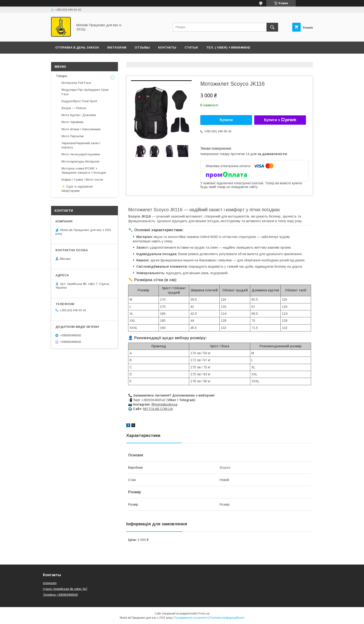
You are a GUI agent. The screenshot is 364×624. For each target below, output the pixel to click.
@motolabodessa (164, 404)
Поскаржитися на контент (190, 618)
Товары (62, 76)
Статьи (191, 47)
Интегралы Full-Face (76, 83)
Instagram (117, 47)
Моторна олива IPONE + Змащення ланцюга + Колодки (84, 171)
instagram (50, 583)
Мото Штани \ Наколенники (81, 129)
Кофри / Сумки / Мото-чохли (82, 180)
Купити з (280, 120)
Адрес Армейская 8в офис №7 (65, 589)
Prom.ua (204, 614)
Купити (226, 120)
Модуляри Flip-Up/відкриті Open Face (85, 92)
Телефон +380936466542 (60, 595)
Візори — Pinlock (74, 108)
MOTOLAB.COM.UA (158, 409)
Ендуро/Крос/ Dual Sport (79, 101)
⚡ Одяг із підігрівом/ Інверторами (77, 189)
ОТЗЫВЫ (142, 47)
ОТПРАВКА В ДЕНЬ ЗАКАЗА (77, 47)
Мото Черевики (72, 122)
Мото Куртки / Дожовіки (79, 115)
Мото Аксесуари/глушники (81, 154)
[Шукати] (272, 27)
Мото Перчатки (73, 136)
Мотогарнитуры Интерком (80, 161)
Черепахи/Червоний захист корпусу (81, 145)
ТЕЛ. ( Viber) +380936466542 (228, 47)
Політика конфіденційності (227, 618)
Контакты (167, 47)
